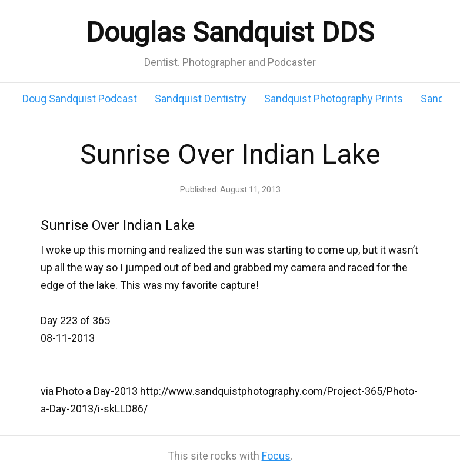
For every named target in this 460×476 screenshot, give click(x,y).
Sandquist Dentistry (201, 99)
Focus (276, 456)
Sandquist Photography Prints (334, 99)
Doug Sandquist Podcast (80, 99)
